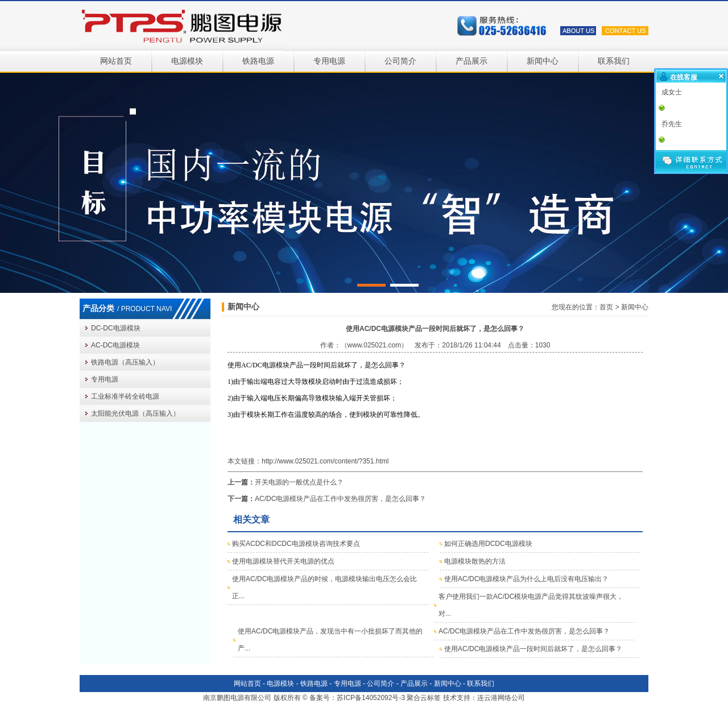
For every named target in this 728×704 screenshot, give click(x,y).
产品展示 (471, 61)
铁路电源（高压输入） (125, 362)
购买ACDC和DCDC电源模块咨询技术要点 (296, 544)
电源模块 (187, 61)
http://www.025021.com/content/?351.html (325, 461)
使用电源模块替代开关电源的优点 (283, 561)
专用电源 (329, 61)
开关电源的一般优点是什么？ (299, 482)
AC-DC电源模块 (115, 345)
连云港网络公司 (501, 698)
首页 (606, 307)
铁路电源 (258, 61)
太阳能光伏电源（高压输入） (135, 413)
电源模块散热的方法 (475, 561)
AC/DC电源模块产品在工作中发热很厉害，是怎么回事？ (340, 499)
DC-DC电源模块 (116, 328)
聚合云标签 (424, 698)
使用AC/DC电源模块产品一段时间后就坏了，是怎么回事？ (533, 649)
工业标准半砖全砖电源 (125, 396)
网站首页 (116, 61)
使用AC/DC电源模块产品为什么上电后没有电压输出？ (526, 579)
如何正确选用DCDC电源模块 (488, 544)
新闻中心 (543, 61)
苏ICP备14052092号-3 (371, 698)
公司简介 (400, 61)
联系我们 (614, 61)
